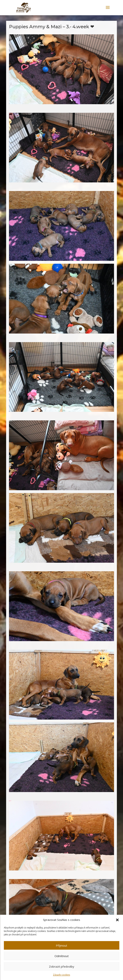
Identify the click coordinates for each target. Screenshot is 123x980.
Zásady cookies (61, 975)
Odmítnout (62, 956)
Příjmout (61, 945)
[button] (117, 920)
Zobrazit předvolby (62, 966)
